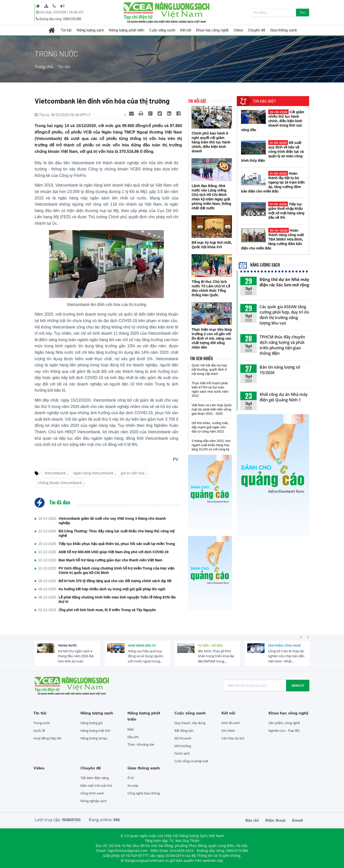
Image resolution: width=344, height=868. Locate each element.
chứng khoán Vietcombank (60, 483)
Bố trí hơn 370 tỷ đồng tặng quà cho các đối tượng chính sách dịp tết (115, 581)
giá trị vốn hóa (133, 473)
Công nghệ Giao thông (144, 793)
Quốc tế (39, 731)
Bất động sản (184, 731)
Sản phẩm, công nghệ (284, 645)
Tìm (303, 13)
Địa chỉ (252, 820)
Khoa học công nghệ (212, 30)
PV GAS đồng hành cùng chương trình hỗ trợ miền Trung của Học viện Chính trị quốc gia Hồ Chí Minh (117, 570)
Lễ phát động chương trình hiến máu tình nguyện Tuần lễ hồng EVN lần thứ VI (117, 599)
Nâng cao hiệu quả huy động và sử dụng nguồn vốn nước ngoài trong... (146, 656)
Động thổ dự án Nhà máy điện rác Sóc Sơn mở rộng (284, 282)
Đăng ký (298, 685)
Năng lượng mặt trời (95, 731)
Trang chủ (44, 67)
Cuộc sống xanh (162, 30)
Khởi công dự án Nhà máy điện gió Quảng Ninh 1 (284, 397)
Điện (131, 729)
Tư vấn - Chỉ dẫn (210, 645)
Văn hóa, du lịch (233, 738)
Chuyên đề (257, 30)
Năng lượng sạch (90, 30)
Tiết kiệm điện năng (95, 778)
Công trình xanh (92, 793)
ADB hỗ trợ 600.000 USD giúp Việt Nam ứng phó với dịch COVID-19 (114, 552)
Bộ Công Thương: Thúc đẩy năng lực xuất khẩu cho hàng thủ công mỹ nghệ (117, 533)
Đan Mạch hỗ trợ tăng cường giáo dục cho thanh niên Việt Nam (111, 560)
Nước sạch (182, 753)
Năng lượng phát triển (127, 30)
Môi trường (183, 746)
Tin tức (66, 30)
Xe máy (133, 786)
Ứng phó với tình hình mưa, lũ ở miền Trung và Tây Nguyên (107, 610)
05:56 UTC (76, 12)
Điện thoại (275, 820)
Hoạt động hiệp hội (47, 738)
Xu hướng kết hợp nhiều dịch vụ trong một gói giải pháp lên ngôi (112, 589)
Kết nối (186, 30)
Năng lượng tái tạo (94, 738)
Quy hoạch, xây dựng (190, 723)
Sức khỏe (228, 731)
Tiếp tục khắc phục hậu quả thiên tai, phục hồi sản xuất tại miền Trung (117, 544)
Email (297, 820)
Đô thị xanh (183, 738)
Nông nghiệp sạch (93, 801)
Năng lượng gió (92, 723)
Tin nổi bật (197, 101)
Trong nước (67, 645)
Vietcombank (55, 473)
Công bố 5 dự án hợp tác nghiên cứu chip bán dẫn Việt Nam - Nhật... (286, 656)
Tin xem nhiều (201, 358)
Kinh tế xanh (231, 723)
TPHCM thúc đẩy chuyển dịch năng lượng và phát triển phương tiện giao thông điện (282, 345)
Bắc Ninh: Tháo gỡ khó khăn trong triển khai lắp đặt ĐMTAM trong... (216, 656)
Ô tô (131, 778)
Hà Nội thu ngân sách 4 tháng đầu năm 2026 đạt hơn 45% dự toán (76, 656)
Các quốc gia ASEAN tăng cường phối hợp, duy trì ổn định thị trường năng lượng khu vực (284, 315)
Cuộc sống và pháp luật (191, 761)
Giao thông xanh (284, 30)
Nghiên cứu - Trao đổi (284, 731)
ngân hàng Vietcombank (93, 473)
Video (238, 30)
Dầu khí (133, 737)
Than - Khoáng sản (141, 744)
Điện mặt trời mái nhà (96, 786)
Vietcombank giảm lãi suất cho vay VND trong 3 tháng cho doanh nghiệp (112, 521)
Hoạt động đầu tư (142, 645)
